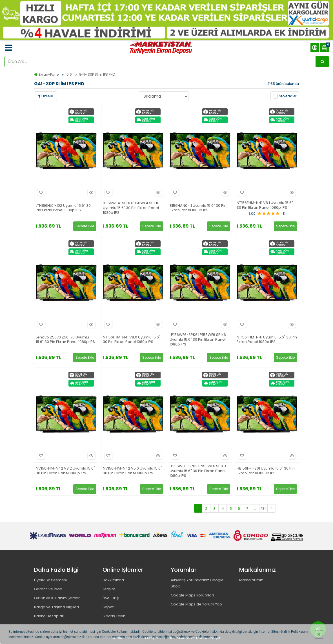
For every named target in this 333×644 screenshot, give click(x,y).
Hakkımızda (113, 580)
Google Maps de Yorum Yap (196, 604)
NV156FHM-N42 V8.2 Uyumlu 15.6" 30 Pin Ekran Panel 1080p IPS (65, 471)
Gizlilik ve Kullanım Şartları (57, 598)
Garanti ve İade (48, 589)
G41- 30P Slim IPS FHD (97, 74)
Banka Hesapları (49, 616)
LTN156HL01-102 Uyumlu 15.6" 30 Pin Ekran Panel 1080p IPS (63, 208)
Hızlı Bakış (90, 193)
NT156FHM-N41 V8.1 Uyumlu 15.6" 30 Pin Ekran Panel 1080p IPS (265, 205)
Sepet (108, 607)
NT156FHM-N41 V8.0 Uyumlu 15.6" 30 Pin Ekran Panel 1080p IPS (132, 340)
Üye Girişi (111, 598)
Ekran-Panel (49, 74)
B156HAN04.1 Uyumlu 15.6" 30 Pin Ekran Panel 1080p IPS (198, 208)
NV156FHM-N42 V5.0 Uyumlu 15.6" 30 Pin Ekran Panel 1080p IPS (132, 471)
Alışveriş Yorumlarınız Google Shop (197, 583)
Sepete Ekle (85, 226)
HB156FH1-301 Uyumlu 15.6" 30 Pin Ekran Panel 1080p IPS (266, 471)
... (255, 509)
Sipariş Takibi (115, 616)
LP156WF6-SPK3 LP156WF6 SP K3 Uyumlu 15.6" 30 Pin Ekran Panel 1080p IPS (198, 471)
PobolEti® (135, 638)
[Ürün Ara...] (322, 62)
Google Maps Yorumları (192, 595)
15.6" (69, 74)
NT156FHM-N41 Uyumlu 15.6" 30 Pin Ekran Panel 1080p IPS (267, 340)
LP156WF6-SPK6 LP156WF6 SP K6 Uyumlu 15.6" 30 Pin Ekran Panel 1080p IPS (198, 340)
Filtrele (45, 96)
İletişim (109, 589)
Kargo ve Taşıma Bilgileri (56, 607)
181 (263, 509)
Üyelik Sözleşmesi (50, 580)
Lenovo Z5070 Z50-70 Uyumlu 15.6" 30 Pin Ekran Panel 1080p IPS (65, 340)
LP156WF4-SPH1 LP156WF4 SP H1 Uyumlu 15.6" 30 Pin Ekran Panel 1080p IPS (131, 208)
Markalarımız (251, 580)
